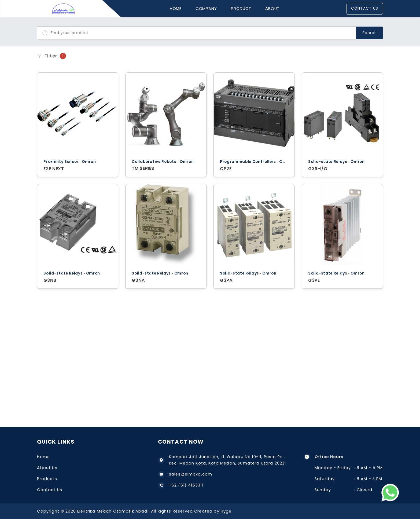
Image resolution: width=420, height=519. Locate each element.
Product (241, 9)
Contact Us (365, 8)
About (272, 9)
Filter (51, 56)
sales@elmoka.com (185, 474)
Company (206, 9)
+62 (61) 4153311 (180, 485)
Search (369, 33)
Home (176, 9)
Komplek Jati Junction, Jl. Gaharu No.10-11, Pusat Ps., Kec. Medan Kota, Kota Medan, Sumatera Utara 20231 (222, 460)
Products (47, 479)
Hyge (226, 511)
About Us (47, 468)
